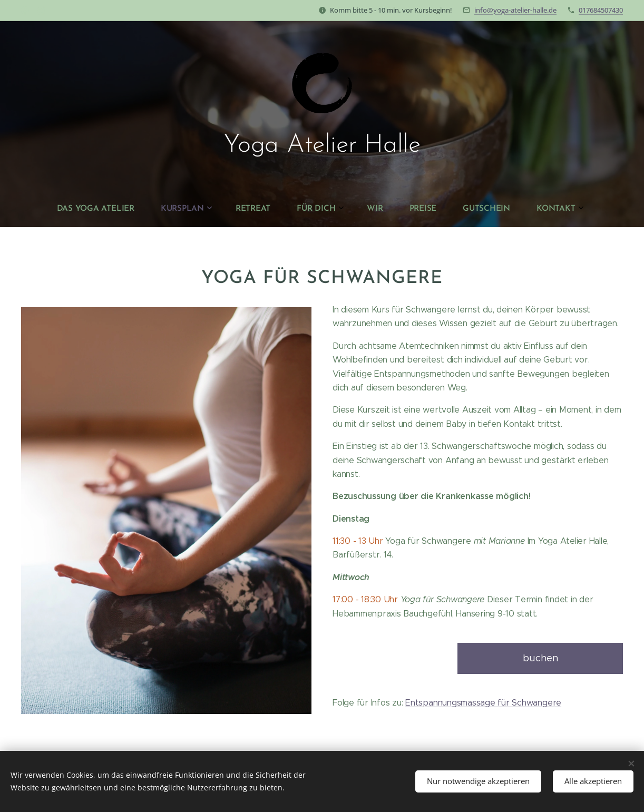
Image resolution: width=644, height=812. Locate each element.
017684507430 (601, 10)
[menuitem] (225, 209)
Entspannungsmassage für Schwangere (483, 703)
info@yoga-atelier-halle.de (515, 10)
